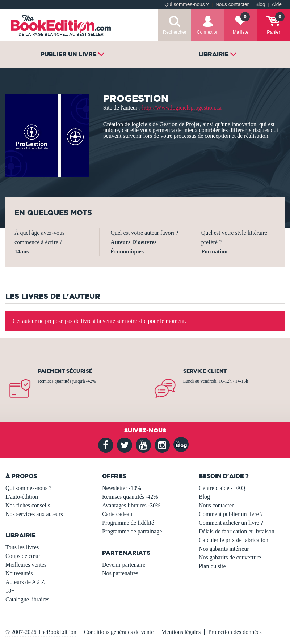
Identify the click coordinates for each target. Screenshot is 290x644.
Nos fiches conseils (28, 505)
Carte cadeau (117, 514)
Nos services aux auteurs (34, 514)
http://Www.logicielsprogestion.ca (182, 108)
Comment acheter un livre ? (231, 523)
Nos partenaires (120, 573)
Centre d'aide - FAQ (222, 488)
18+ (10, 591)
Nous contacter (232, 5)
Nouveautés (19, 573)
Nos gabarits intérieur (224, 549)
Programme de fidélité (128, 523)
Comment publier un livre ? (231, 514)
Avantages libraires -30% (131, 505)
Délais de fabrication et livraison (237, 531)
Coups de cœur (23, 556)
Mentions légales (181, 632)
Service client (205, 371)
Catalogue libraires (27, 599)
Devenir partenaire (124, 565)
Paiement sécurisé (65, 371)
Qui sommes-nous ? (187, 5)
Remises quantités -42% (130, 497)
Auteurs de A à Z (25, 582)
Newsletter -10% (122, 488)
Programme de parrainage (132, 531)
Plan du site (212, 566)
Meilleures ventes (26, 565)
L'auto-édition (22, 497)
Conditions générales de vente (119, 632)
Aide (277, 5)
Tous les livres (22, 547)
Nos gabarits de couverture (230, 557)
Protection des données (235, 632)
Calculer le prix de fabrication (234, 540)
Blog (260, 5)
